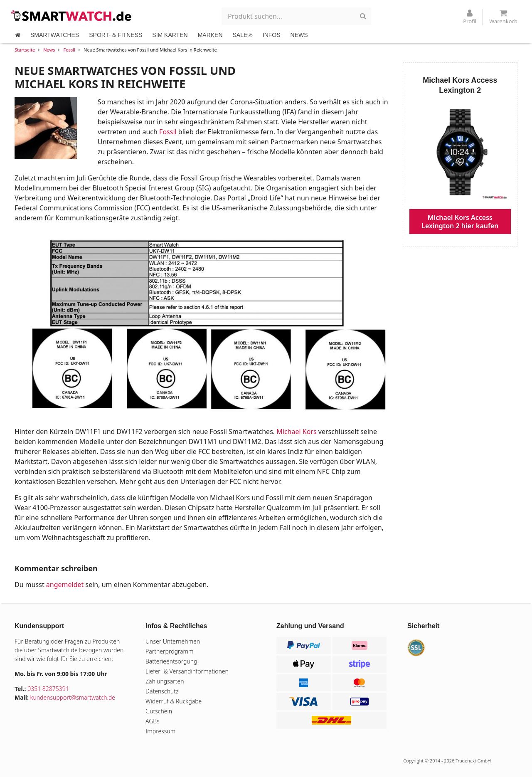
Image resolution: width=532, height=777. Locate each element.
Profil (470, 17)
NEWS (299, 35)
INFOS (272, 35)
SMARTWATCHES (55, 35)
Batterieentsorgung (171, 661)
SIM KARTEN (170, 35)
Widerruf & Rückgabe (174, 701)
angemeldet (65, 585)
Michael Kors (296, 432)
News (49, 50)
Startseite (25, 50)
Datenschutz (162, 691)
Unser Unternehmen (173, 641)
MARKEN (210, 35)
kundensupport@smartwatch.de (73, 697)
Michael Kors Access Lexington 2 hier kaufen (460, 222)
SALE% (243, 35)
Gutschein (159, 711)
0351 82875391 (48, 689)
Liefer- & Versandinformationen (187, 671)
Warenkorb (503, 17)
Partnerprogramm (170, 651)
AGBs (153, 721)
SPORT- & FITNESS (116, 35)
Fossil (69, 50)
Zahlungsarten (165, 681)
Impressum (160, 731)
